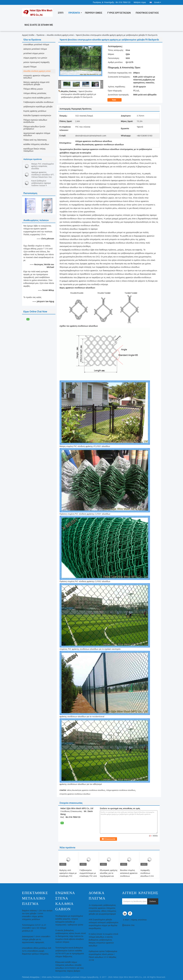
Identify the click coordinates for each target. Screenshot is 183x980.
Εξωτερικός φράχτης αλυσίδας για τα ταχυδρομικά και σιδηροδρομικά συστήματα (109, 876)
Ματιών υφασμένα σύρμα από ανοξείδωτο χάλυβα (36, 83)
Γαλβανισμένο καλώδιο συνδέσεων (38, 102)
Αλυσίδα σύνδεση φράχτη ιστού (60, 35)
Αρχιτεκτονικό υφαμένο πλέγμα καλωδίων (37, 134)
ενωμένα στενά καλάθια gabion (37, 98)
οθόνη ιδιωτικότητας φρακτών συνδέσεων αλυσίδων (86, 790)
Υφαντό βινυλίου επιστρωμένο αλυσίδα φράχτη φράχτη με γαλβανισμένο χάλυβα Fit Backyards (79, 94)
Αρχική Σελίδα (28, 35)
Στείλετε (153, 901)
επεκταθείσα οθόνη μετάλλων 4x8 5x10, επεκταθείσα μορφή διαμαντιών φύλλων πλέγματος (37, 951)
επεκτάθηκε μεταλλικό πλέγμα (36, 45)
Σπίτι (61, 13)
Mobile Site (128, 925)
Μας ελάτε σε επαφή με (39, 25)
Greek (158, 2)
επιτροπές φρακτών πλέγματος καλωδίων (37, 77)
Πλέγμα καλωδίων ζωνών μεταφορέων (34, 128)
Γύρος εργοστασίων (119, 13)
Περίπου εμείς (94, 13)
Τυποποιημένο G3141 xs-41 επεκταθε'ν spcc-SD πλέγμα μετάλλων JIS (34, 928)
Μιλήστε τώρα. (140, 2)
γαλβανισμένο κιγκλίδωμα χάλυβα (38, 107)
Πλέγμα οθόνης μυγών (33, 89)
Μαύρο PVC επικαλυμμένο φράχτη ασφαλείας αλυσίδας (43, 166)
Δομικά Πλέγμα (30, 67)
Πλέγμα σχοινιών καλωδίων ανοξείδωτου (35, 121)
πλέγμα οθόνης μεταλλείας (35, 93)
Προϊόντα (74, 13)
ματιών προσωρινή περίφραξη (37, 62)
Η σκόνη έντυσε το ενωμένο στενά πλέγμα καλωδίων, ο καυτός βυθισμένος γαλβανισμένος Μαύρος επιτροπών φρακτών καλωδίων (103, 940)
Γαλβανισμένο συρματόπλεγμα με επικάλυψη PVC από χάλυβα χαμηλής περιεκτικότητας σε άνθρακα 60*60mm (88, 878)
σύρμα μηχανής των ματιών (35, 58)
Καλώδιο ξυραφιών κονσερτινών (37, 116)
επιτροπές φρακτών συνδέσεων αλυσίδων (75, 794)
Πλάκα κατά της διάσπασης (35, 140)
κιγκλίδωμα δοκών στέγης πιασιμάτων (35, 150)
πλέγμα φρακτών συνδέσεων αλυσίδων (121, 790)
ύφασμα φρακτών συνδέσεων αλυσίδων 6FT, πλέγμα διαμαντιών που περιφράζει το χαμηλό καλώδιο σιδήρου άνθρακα (43, 177)
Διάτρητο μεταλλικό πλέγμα (35, 49)
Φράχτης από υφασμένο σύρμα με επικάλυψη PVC (68, 873)
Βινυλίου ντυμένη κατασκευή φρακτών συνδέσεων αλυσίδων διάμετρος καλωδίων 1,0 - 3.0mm (129, 878)
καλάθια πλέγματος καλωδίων (36, 144)
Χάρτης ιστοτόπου (139, 920)
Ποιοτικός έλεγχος (147, 13)
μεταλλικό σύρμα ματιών (34, 53)
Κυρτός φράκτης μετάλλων (35, 111)
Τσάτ (116, 100)
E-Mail (126, 920)
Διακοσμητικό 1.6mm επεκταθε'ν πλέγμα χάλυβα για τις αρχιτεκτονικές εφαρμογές (36, 939)
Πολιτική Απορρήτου (31, 977)
